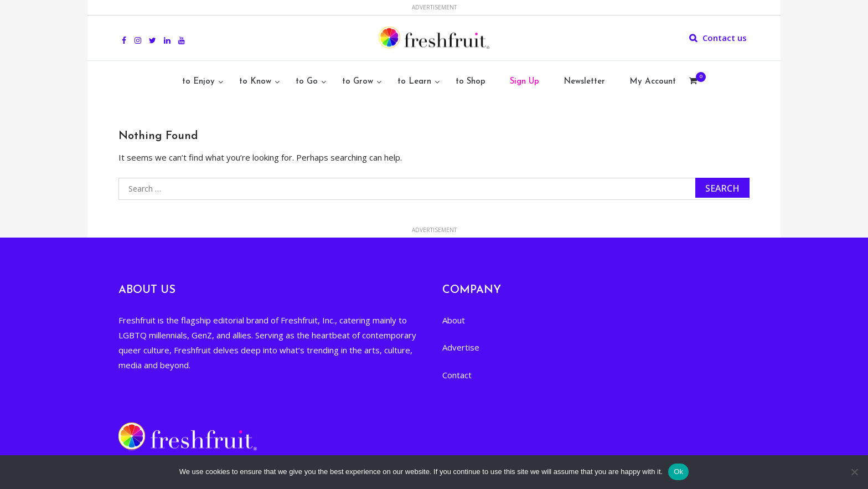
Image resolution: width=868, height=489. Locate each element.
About (454, 320)
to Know (255, 82)
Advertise (461, 347)
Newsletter (584, 82)
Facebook (124, 34)
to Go (307, 82)
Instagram (138, 34)
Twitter (153, 34)
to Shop (471, 82)
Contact (457, 375)
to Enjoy (198, 82)
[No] (854, 472)
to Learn (414, 82)
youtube (182, 34)
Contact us (725, 38)
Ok (678, 472)
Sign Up (525, 82)
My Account (653, 82)
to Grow (358, 82)
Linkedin (167, 34)
